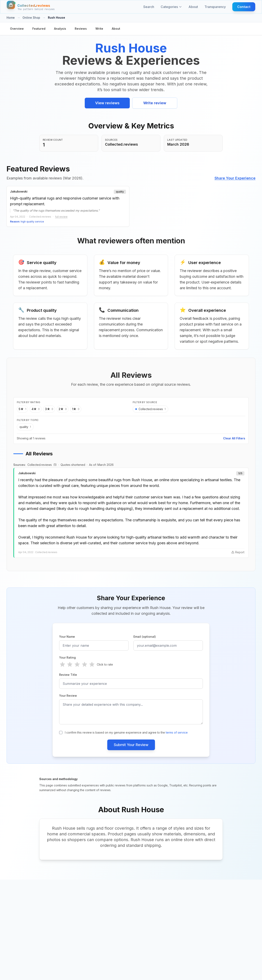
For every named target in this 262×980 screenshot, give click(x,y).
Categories (171, 7)
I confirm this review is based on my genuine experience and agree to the (126, 733)
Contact (244, 7)
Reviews (81, 29)
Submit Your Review (131, 745)
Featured (39, 29)
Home (11, 18)
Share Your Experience (235, 178)
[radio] (62, 665)
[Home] (31, 7)
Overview (17, 29)
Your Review (68, 696)
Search (149, 7)
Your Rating (67, 658)
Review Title (68, 675)
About (193, 7)
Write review (155, 103)
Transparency (215, 7)
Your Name (67, 637)
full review (61, 217)
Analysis (60, 29)
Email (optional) (145, 637)
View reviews (107, 103)
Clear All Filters (234, 438)
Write (99, 29)
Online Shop (31, 18)
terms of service (177, 733)
